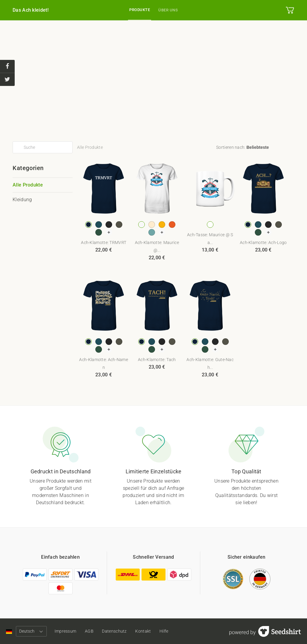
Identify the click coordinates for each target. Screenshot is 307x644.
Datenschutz (119, 631)
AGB (92, 631)
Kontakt (149, 631)
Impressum (67, 631)
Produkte (140, 10)
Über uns (168, 10)
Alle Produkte (28, 185)
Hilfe (171, 631)
